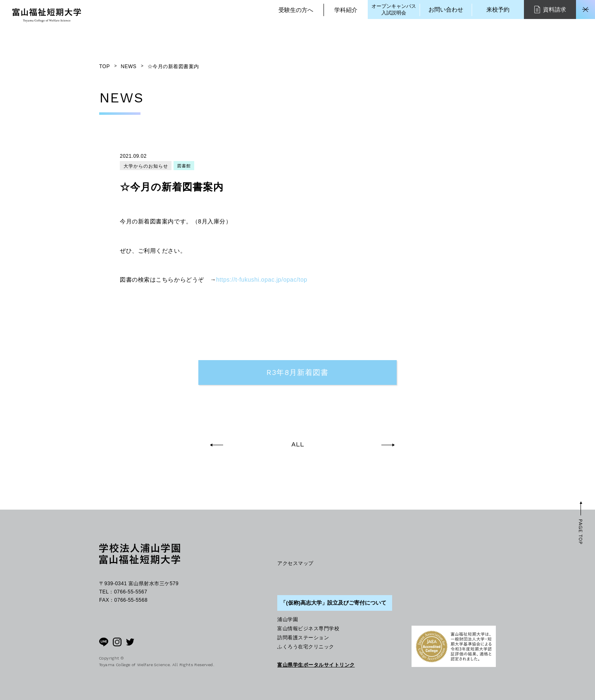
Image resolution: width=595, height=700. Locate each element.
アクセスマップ (295, 563)
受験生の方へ (296, 10)
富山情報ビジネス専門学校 (308, 629)
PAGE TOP (581, 532)
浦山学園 (288, 619)
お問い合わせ (446, 9)
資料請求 (550, 9)
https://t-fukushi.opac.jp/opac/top (262, 280)
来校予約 (498, 9)
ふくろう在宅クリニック (306, 647)
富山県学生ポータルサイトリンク (316, 665)
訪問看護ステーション (303, 638)
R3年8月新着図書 (297, 372)
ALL (298, 444)
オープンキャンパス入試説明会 (394, 9)
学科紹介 (346, 10)
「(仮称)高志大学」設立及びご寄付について (333, 603)
